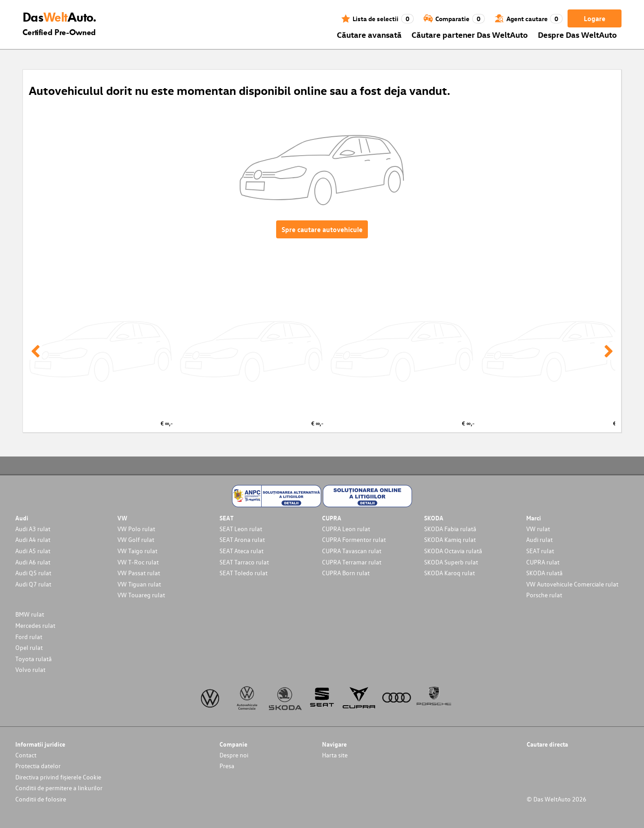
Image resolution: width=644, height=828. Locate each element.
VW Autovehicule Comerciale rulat (572, 584)
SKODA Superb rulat (451, 562)
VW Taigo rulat (137, 551)
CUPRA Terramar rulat (352, 562)
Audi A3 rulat (33, 529)
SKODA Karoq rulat (449, 573)
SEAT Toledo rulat (244, 573)
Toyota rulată (34, 659)
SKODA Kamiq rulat (450, 539)
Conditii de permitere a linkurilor (59, 788)
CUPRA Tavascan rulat (352, 551)
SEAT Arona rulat (242, 539)
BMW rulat (30, 614)
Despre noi (234, 755)
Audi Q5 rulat (33, 573)
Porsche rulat (544, 595)
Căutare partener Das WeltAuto (470, 34)
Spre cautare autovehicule (322, 229)
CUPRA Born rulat (346, 573)
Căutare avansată (369, 34)
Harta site (335, 755)
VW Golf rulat (136, 539)
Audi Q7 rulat (33, 584)
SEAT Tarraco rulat (244, 562)
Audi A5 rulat (33, 551)
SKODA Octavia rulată (453, 551)
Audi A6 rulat (33, 562)
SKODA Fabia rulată (450, 529)
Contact (26, 755)
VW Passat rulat (139, 573)
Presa (227, 766)
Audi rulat (539, 539)
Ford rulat (29, 637)
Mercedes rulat (35, 625)
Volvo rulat (30, 669)
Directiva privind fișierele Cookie (58, 777)
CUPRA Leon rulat (346, 529)
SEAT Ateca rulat (241, 551)
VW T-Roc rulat (138, 562)
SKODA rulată (544, 573)
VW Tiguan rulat (139, 584)
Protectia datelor (38, 766)
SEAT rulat (540, 551)
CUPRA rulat (543, 562)
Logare (595, 18)
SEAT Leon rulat (241, 529)
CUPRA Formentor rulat (354, 539)
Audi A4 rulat (33, 539)
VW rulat (538, 529)
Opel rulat (29, 647)
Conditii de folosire (41, 799)
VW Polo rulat (136, 529)
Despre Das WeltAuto (577, 34)
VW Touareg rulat (141, 595)
